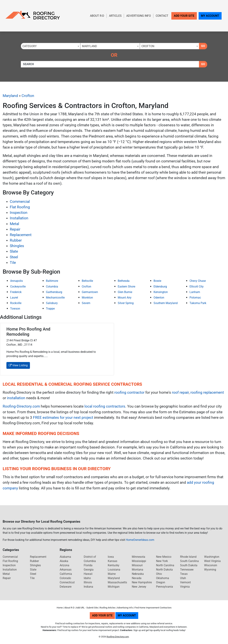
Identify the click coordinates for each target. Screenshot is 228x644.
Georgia (89, 570)
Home (60, 608)
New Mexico (164, 557)
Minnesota (138, 557)
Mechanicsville (55, 298)
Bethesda (124, 281)
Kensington (161, 292)
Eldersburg (160, 287)
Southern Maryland (166, 303)
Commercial (20, 202)
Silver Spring (126, 303)
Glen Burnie (125, 292)
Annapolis (16, 281)
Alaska (64, 561)
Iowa (111, 557)
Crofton (28, 96)
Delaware (66, 587)
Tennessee (187, 570)
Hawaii (88, 574)
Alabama (65, 557)
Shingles (17, 246)
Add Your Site (184, 16)
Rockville (16, 303)
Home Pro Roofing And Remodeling (28, 332)
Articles (115, 16)
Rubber (16, 240)
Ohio (159, 574)
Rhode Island (188, 557)
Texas (184, 574)
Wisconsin (211, 565)
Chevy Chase (198, 281)
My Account (210, 16)
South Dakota (189, 565)
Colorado (65, 578)
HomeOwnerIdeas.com (140, 540)
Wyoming (210, 570)
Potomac (195, 298)
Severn (86, 303)
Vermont (185, 582)
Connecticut (67, 582)
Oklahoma (163, 578)
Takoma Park (198, 303)
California (66, 574)
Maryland (10, 96)
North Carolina (165, 565)
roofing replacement (207, 392)
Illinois (88, 582)
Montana (138, 570)
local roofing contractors (105, 406)
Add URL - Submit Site (87, 608)
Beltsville (87, 281)
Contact (162, 16)
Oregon (161, 582)
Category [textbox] (30, 46)
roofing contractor (129, 392)
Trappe (50, 309)
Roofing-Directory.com (21, 406)
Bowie (157, 281)
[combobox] (51, 46)
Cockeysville (18, 287)
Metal (14, 224)
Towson (15, 309)
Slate (14, 251)
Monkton (87, 298)
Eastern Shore (126, 287)
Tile (13, 263)
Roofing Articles (107, 608)
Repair (15, 229)
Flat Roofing (20, 207)
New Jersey (139, 587)
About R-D (97, 16)
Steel (14, 257)
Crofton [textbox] (148, 46)
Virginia (185, 587)
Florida (88, 565)
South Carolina (189, 561)
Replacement (21, 235)
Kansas (112, 561)
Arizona (64, 565)
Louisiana (114, 570)
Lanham (195, 292)
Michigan (114, 587)
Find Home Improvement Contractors (153, 608)
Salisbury (52, 303)
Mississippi (139, 561)
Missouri (137, 565)
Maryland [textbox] (90, 46)
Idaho (87, 578)
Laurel (14, 298)
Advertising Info (139, 16)
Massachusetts (117, 582)
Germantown (90, 292)
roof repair (180, 392)
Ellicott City (197, 287)
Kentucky (114, 565)
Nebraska (138, 574)
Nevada (137, 578)
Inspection (19, 213)
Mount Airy (125, 298)
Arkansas (66, 570)
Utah (183, 578)
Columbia (52, 287)
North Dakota (164, 570)
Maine (112, 574)
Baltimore (52, 281)
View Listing (18, 365)
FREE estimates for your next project (63, 418)
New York (162, 561)
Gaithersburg (54, 292)
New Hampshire (142, 582)
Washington (212, 557)
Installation (19, 218)
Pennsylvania (164, 587)
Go (203, 46)
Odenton (159, 298)
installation (16, 398)
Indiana (88, 587)
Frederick (16, 292)
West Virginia (212, 561)
